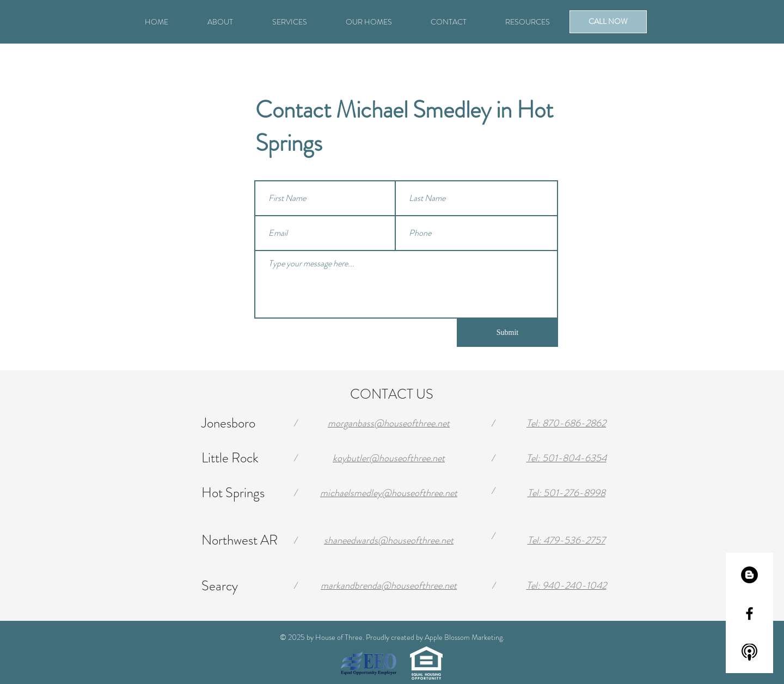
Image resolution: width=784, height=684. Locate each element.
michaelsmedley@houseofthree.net (389, 493)
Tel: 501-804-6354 (566, 458)
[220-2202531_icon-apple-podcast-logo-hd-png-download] (749, 652)
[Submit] (507, 333)
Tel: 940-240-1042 (566, 585)
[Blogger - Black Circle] (749, 575)
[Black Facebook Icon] (749, 613)
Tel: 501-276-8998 (566, 493)
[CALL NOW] (608, 22)
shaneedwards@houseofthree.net (389, 540)
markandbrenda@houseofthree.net (389, 585)
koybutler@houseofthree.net (389, 458)
